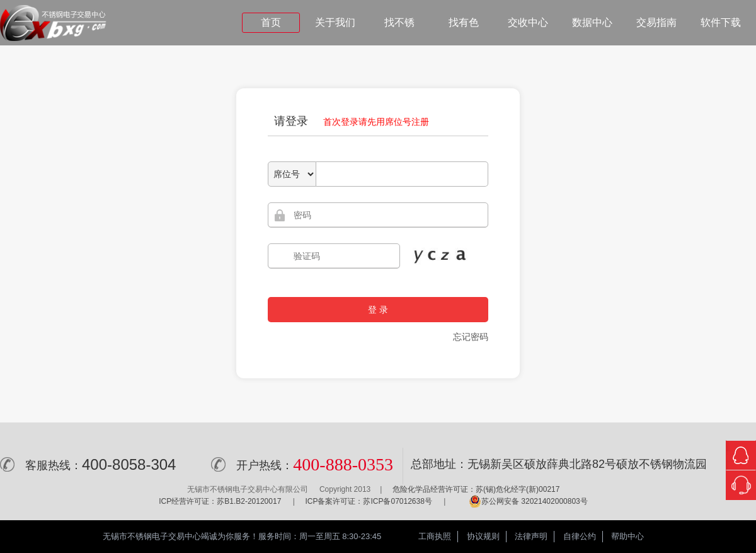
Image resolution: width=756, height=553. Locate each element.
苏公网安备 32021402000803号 (528, 501)
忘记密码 (471, 337)
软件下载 (721, 22)
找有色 (464, 22)
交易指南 (656, 22)
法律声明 (531, 536)
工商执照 (435, 536)
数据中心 (592, 22)
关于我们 (335, 22)
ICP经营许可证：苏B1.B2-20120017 (220, 501)
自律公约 (580, 536)
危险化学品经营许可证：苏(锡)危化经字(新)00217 (476, 489)
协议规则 (483, 536)
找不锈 (399, 22)
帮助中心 (627, 536)
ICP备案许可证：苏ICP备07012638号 (368, 501)
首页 (271, 22)
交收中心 (528, 22)
